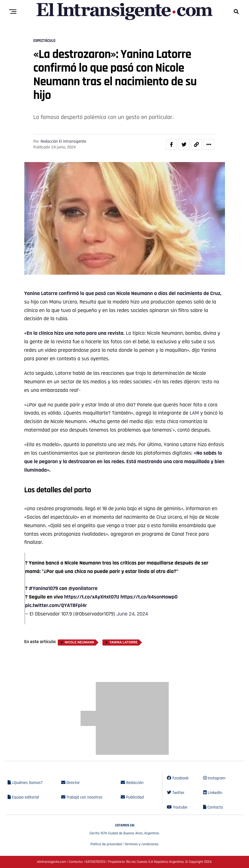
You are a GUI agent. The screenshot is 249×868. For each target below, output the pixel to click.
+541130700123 (95, 862)
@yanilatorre (83, 588)
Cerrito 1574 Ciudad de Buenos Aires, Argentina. (124, 829)
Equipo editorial (23, 797)
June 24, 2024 (132, 614)
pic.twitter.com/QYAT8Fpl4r (56, 605)
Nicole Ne (126, 293)
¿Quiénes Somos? (25, 783)
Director (71, 783)
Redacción (132, 783)
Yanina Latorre (41, 293)
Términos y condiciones (141, 844)
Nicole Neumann (80, 643)
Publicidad (132, 797)
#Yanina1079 (43, 588)
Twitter (176, 793)
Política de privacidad (106, 844)
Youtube (177, 807)
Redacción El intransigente (63, 141)
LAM (194, 413)
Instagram (214, 778)
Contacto (213, 807)
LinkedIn (213, 793)
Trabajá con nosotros (82, 797)
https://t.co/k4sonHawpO (149, 597)
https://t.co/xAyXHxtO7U (92, 597)
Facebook (178, 778)
